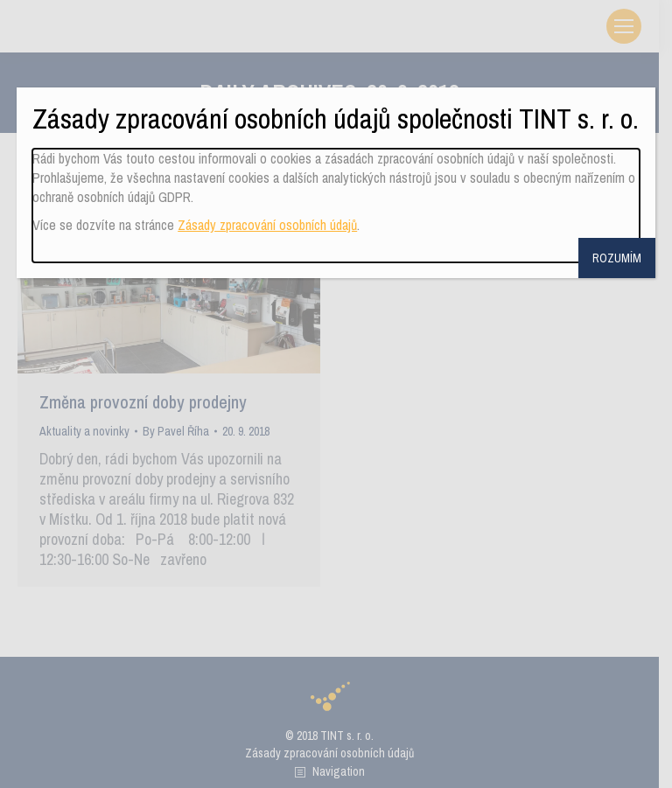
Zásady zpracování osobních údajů (267, 225)
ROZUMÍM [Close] (617, 258)
